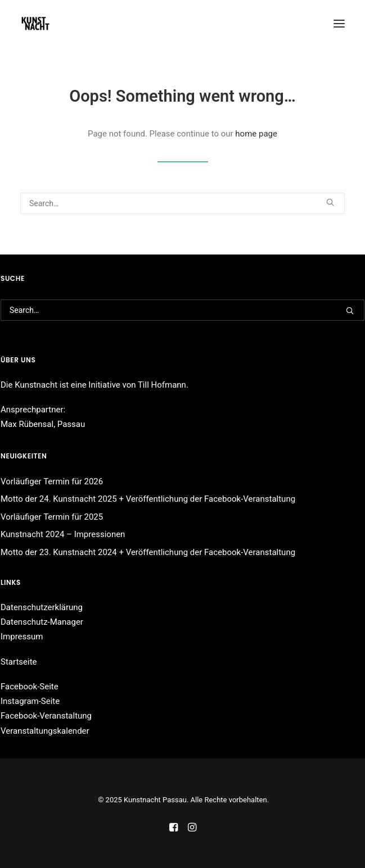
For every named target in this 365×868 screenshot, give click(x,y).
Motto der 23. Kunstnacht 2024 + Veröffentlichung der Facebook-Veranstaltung (148, 552)
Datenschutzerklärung (42, 607)
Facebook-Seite (30, 687)
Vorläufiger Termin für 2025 (52, 517)
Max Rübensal (27, 424)
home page (256, 134)
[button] (339, 24)
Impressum (22, 637)
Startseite (19, 662)
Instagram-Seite (30, 701)
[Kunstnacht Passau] (35, 24)
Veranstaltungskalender (45, 731)
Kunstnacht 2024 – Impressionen (63, 534)
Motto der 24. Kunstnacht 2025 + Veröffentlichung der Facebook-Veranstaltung (148, 499)
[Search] (182, 203)
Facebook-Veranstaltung (46, 716)
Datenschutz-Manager (42, 622)
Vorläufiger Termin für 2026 (52, 481)
